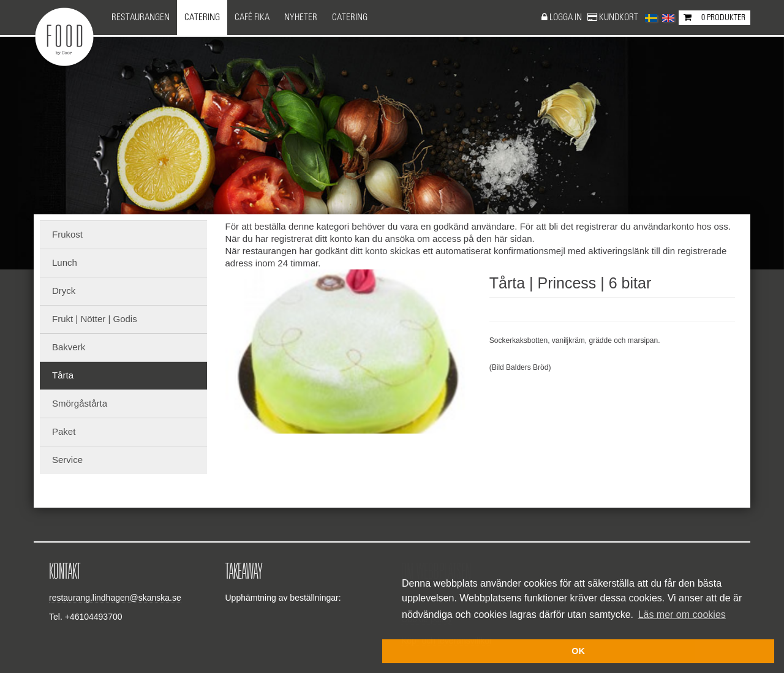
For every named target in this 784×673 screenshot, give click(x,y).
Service (67, 460)
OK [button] (578, 651)
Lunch (65, 262)
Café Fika (252, 17)
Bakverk (69, 347)
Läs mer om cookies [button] (682, 615)
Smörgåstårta (80, 403)
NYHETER (301, 17)
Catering (202, 17)
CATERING (350, 17)
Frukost (67, 234)
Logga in (567, 17)
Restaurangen (141, 17)
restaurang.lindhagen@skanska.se (115, 598)
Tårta (63, 375)
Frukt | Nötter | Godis (95, 319)
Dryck (64, 291)
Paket (64, 431)
